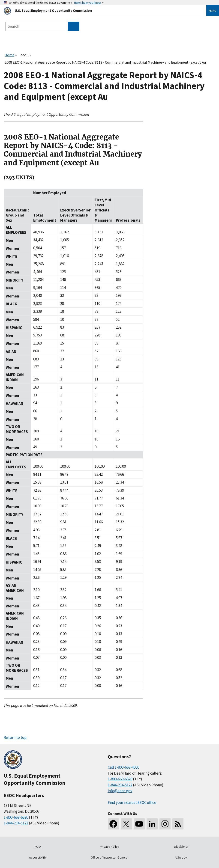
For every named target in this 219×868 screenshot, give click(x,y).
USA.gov (181, 857)
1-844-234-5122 (16, 823)
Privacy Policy (109, 847)
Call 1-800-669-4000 (123, 767)
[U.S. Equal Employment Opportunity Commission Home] (99, 10)
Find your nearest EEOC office (132, 803)
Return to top (15, 737)
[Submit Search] (74, 26)
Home (9, 55)
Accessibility (38, 857)
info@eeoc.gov (120, 791)
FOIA (38, 847)
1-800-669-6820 (16, 817)
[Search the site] (37, 26)
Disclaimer (181, 847)
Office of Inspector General (109, 857)
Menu (213, 11)
